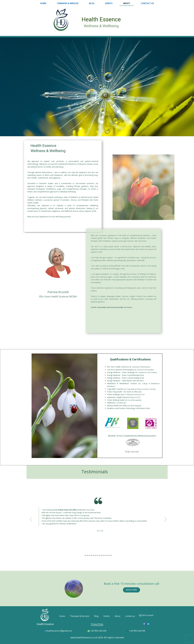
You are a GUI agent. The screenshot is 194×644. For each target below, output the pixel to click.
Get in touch (146, 615)
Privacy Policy (97, 624)
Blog (92, 3)
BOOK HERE (131, 590)
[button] (31, 519)
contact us (147, 3)
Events (109, 3)
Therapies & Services (68, 3)
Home (43, 3)
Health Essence (101, 19)
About (127, 3)
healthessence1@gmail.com (58, 631)
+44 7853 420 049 (97, 631)
